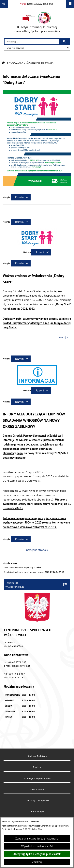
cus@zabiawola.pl (21, 666)
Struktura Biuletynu (37, 756)
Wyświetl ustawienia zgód (37, 846)
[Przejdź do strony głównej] (37, 23)
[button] (37, 245)
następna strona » (37, 550)
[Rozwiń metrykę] (21, 197)
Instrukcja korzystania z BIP (37, 778)
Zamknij (37, 862)
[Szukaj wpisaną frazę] (65, 42)
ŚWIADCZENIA (15, 63)
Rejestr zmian (37, 789)
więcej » (63, 337)
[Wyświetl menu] (70, 4)
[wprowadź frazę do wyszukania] (32, 42)
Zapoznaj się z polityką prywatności (37, 839)
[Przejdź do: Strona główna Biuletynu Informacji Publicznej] (3, 63)
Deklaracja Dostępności (37, 800)
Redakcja (37, 767)
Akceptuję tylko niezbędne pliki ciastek (37, 854)
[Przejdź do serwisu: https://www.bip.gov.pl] (37, 4)
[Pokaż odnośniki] (4, 4)
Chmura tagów (37, 812)
